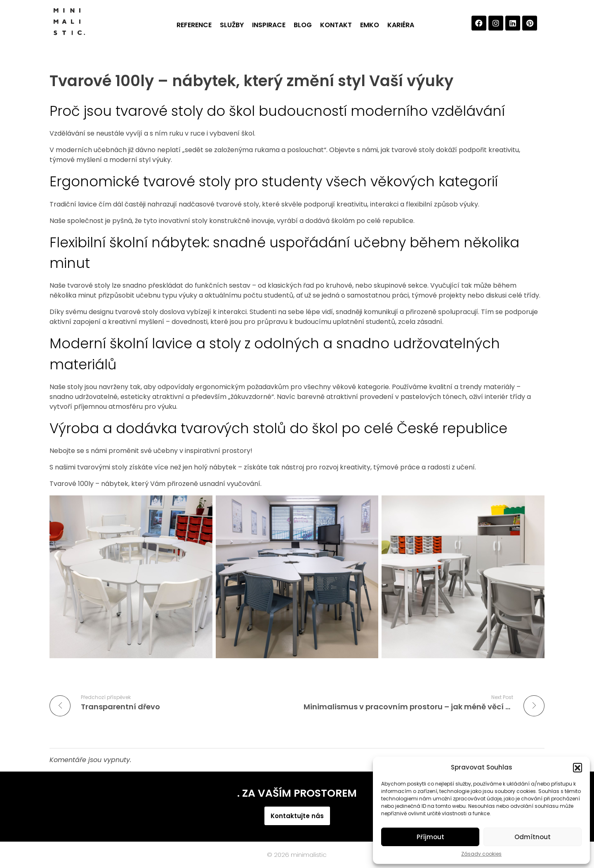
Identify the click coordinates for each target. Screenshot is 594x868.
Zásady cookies (481, 854)
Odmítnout (533, 837)
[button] (577, 767)
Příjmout (430, 837)
